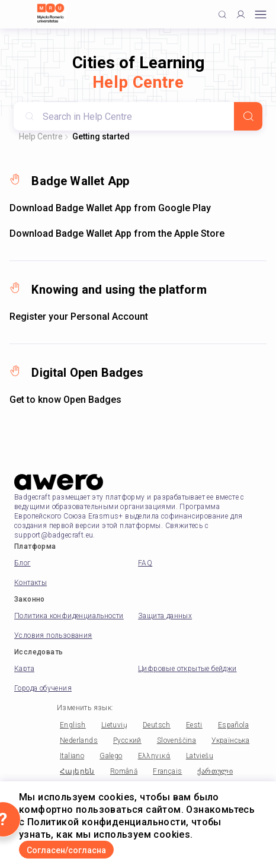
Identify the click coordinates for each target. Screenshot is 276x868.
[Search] (248, 116)
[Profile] (241, 15)
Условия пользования (53, 635)
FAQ (145, 563)
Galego (111, 756)
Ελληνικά (154, 756)
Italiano (72, 756)
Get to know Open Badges (65, 400)
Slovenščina (176, 740)
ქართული (215, 771)
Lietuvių (114, 725)
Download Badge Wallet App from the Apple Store (117, 233)
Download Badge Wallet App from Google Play (110, 208)
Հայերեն (77, 771)
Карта (24, 669)
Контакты (31, 583)
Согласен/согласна (66, 850)
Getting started (101, 136)
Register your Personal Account (79, 317)
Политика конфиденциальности (69, 616)
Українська (230, 740)
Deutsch (157, 725)
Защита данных (165, 616)
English (73, 725)
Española (233, 725)
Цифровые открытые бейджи (187, 669)
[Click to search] (222, 15)
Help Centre (41, 136)
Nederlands (79, 740)
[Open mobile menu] (261, 15)
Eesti (194, 725)
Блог (23, 563)
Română (124, 771)
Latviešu (200, 756)
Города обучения (43, 688)
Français (167, 771)
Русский (127, 740)
